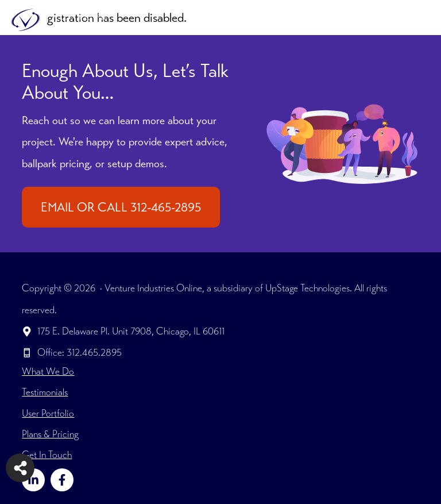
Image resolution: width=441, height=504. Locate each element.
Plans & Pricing (50, 434)
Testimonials (45, 392)
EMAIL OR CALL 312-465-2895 (121, 207)
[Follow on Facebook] (62, 480)
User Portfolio (48, 413)
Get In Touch (47, 455)
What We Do (48, 371)
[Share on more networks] (20, 468)
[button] (389, 20)
